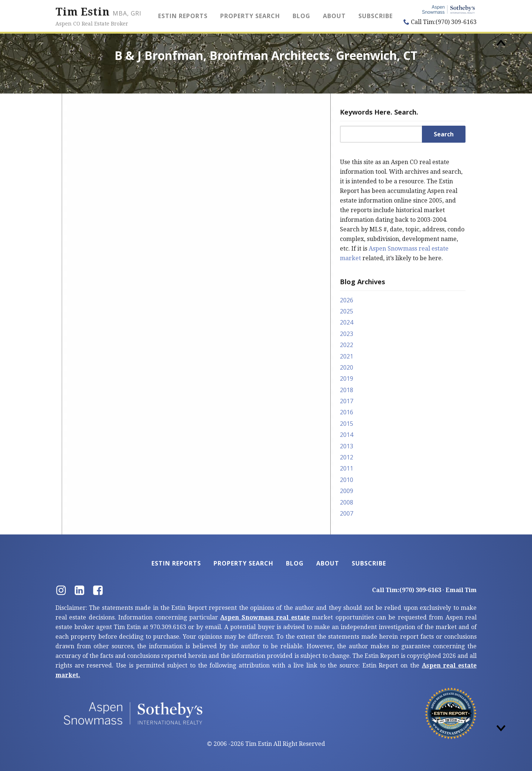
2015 (347, 424)
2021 (347, 356)
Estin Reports (183, 16)
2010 (347, 480)
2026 (347, 300)
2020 (347, 367)
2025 (347, 311)
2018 (347, 390)
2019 (347, 378)
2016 (347, 412)
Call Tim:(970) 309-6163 (440, 22)
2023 (347, 334)
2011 (347, 468)
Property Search (250, 16)
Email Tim (461, 590)
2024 (347, 322)
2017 (347, 401)
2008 (347, 502)
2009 (347, 491)
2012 (347, 457)
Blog (301, 16)
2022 (347, 345)
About (334, 16)
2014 (347, 435)
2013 (347, 446)
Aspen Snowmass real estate (265, 617)
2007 (347, 513)
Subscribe (376, 16)
